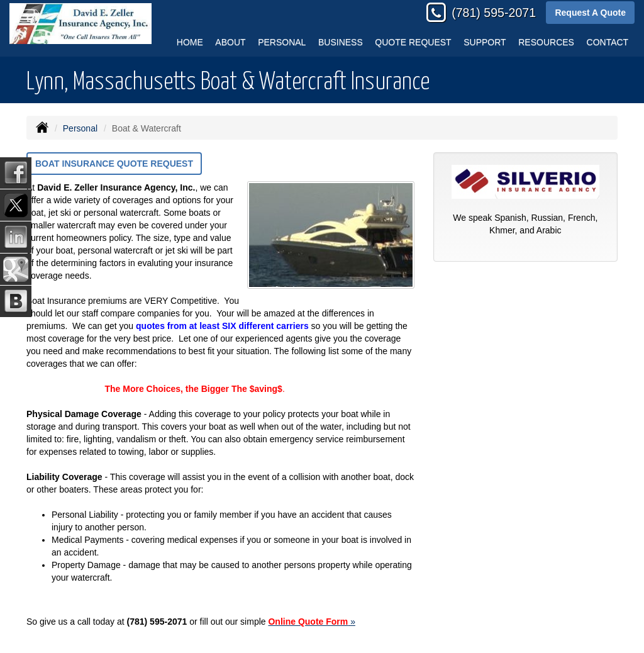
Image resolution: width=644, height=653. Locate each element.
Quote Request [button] (413, 42)
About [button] (230, 42)
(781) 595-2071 (494, 13)
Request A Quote (590, 13)
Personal (80, 128)
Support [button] (485, 42)
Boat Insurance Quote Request (114, 164)
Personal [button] (282, 42)
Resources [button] (546, 42)
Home (190, 42)
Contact (608, 42)
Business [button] (341, 42)
